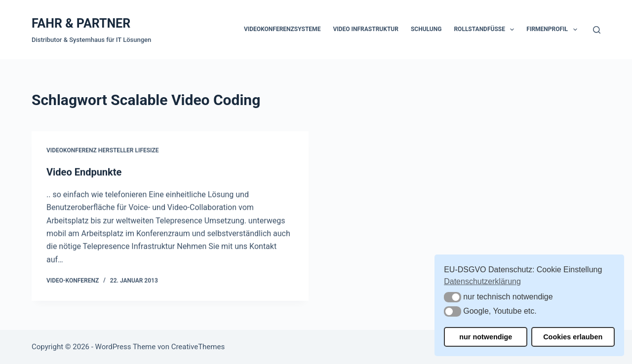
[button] (453, 297)
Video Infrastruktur (366, 29)
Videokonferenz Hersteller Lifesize (103, 151)
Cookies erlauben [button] (573, 337)
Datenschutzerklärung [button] (482, 281)
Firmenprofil (553, 30)
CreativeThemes (198, 347)
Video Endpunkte (84, 172)
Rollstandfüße (486, 30)
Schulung (426, 29)
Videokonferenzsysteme (282, 29)
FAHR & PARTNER (81, 23)
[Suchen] (597, 30)
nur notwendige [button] (486, 337)
